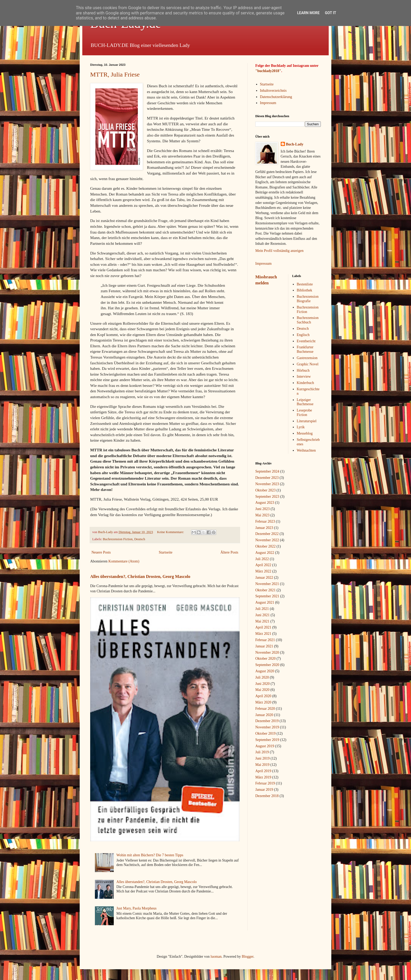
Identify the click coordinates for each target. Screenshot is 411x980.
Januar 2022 (264, 578)
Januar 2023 (264, 528)
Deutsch (140, 539)
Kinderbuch (305, 383)
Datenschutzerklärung (276, 97)
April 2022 (263, 565)
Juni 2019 (263, 758)
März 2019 (263, 777)
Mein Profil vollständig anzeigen (279, 251)
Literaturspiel (307, 421)
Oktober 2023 (265, 490)
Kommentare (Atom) (124, 561)
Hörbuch (303, 370)
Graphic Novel (308, 364)
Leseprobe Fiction (304, 413)
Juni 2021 (263, 615)
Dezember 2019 (267, 721)
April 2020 (263, 696)
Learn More (308, 13)
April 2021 (263, 627)
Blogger (247, 957)
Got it (330, 13)
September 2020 (267, 665)
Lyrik (301, 427)
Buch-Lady (295, 144)
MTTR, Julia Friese (115, 74)
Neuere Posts (101, 552)
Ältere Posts (229, 552)
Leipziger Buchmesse (305, 402)
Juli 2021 (262, 609)
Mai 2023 (262, 515)
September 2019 (267, 740)
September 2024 (267, 471)
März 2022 (263, 571)
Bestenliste (305, 284)
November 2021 (267, 584)
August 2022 (265, 553)
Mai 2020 (262, 690)
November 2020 (267, 653)
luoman (216, 957)
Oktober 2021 (265, 590)
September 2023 (267, 497)
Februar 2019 (265, 783)
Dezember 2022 (267, 534)
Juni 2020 (263, 684)
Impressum (268, 103)
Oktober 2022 (265, 546)
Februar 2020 (265, 709)
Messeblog (305, 433)
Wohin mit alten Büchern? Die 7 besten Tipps (150, 855)
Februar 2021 (265, 640)
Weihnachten (306, 450)
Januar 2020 (264, 715)
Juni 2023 (263, 509)
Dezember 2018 (267, 796)
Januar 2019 (264, 790)
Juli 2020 (262, 677)
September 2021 (267, 596)
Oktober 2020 (265, 659)
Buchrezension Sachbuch (308, 320)
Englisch (303, 335)
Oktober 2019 (265, 733)
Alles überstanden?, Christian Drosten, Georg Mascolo (140, 576)
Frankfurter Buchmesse (305, 349)
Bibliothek (304, 290)
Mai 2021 (262, 621)
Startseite (166, 552)
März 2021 (263, 634)
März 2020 (263, 702)
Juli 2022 (262, 559)
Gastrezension (307, 358)
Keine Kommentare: (171, 532)
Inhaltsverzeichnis (273, 91)
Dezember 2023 (267, 478)
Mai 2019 (262, 765)
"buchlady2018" (268, 71)
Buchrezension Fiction (118, 539)
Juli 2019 (262, 752)
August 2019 (265, 746)
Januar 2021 (264, 646)
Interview (304, 377)
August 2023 (265, 503)
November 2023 (267, 484)
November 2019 (267, 727)
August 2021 (265, 602)
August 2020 (265, 671)
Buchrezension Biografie (308, 299)
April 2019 (263, 771)
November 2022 (267, 540)
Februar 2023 (265, 521)
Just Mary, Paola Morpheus (136, 908)
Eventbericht (306, 341)
